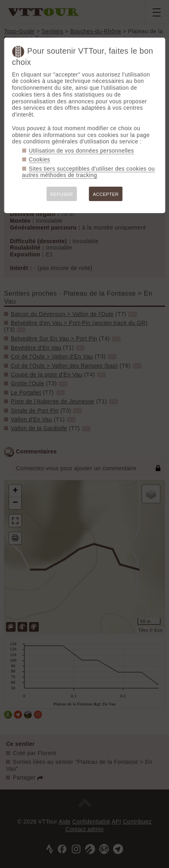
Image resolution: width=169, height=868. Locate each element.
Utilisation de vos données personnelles (81, 151)
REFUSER (62, 194)
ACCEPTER (106, 194)
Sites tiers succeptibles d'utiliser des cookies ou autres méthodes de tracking (88, 172)
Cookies (40, 159)
